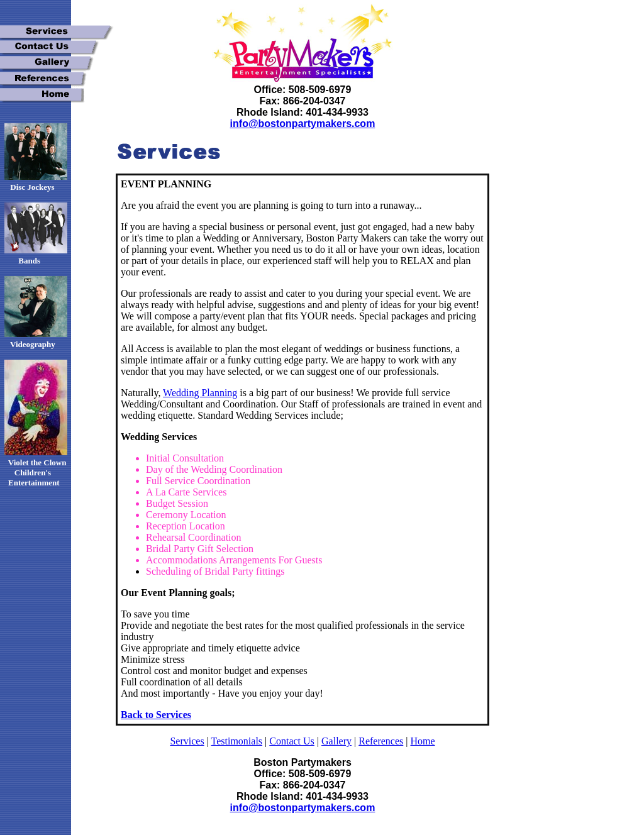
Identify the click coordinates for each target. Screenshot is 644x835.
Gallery (336, 741)
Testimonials (237, 741)
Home (422, 741)
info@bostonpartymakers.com (303, 124)
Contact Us (292, 741)
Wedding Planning (200, 393)
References (381, 741)
